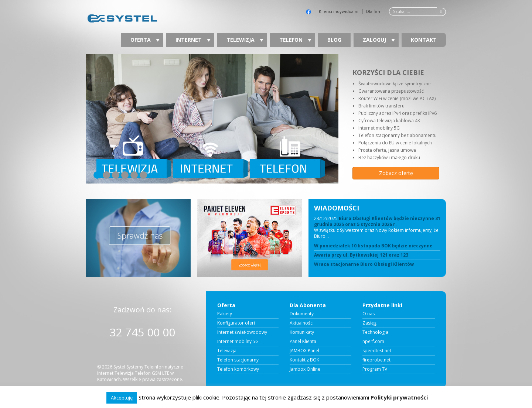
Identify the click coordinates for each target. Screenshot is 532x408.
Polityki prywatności (399, 397)
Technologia (375, 332)
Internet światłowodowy (242, 332)
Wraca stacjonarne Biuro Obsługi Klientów (364, 264)
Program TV (375, 369)
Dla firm (374, 11)
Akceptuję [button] (122, 398)
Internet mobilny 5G (238, 342)
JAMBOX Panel (304, 351)
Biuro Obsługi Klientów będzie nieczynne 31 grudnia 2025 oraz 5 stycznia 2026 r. (377, 221)
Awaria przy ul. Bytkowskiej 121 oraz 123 (361, 255)
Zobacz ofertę (396, 173)
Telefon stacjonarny (238, 360)
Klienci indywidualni (339, 11)
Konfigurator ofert (236, 323)
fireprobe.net (376, 360)
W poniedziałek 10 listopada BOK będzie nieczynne (373, 246)
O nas (369, 314)
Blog (334, 40)
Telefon (295, 40)
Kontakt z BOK (304, 360)
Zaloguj (379, 40)
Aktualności (302, 323)
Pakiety (225, 314)
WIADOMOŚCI (337, 208)
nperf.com (373, 342)
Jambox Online (305, 369)
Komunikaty (302, 332)
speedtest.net (377, 351)
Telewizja (245, 40)
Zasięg (369, 323)
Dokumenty (302, 314)
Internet (193, 40)
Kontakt (424, 40)
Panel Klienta (303, 342)
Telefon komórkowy (238, 369)
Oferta (145, 40)
